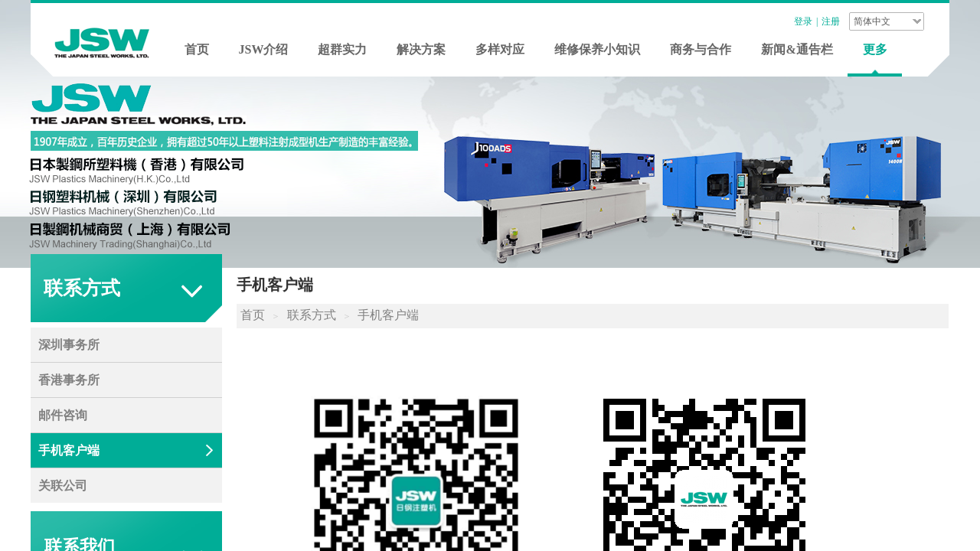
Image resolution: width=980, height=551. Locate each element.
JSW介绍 (264, 49)
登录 (803, 21)
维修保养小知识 (597, 49)
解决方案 (421, 49)
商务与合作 (701, 49)
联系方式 (312, 315)
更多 (875, 49)
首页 (197, 49)
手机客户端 (388, 315)
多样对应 (500, 49)
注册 (831, 21)
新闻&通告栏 (797, 49)
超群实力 (342, 49)
